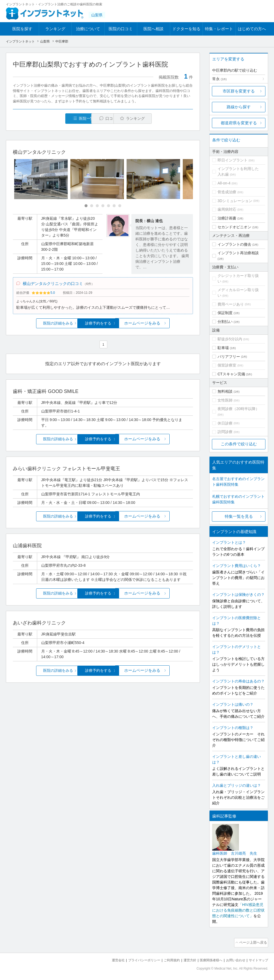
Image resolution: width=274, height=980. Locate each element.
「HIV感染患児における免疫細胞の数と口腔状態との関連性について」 (238, 910)
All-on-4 (224, 183)
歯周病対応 (227, 209)
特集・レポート (219, 29)
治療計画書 (227, 218)
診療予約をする (103, 326)
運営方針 (184, 959)
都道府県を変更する (239, 123)
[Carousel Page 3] (97, 206)
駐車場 (223, 348)
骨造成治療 (227, 192)
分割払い (225, 322)
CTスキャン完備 (231, 374)
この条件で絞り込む (239, 444)
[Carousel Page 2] (92, 206)
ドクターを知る (186, 29)
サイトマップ (258, 959)
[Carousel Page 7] (120, 206)
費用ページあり (231, 304)
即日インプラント (233, 160)
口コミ (106, 119)
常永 (219, 79)
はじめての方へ (252, 29)
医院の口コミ (121, 29)
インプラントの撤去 (234, 244)
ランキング (55, 29)
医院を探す (22, 29)
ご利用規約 (165, 959)
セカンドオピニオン (234, 227)
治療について (88, 29)
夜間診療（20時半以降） (238, 409)
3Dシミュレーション (235, 201)
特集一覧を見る (239, 516)
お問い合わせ (233, 959)
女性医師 (225, 400)
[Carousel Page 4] (103, 206)
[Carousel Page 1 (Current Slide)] (86, 206)
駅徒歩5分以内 (230, 339)
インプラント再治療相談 (238, 253)
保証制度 (225, 313)
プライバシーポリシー (135, 959)
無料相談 (225, 391)
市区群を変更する (239, 91)
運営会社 (108, 959)
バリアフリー (229, 357)
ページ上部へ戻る (253, 942)
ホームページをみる (163, 326)
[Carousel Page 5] (109, 206)
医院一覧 (50, 119)
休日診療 (225, 423)
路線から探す (239, 107)
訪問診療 (225, 432)
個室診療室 (227, 365)
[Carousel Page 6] (114, 206)
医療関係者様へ (207, 959)
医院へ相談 (153, 29)
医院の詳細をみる (43, 326)
